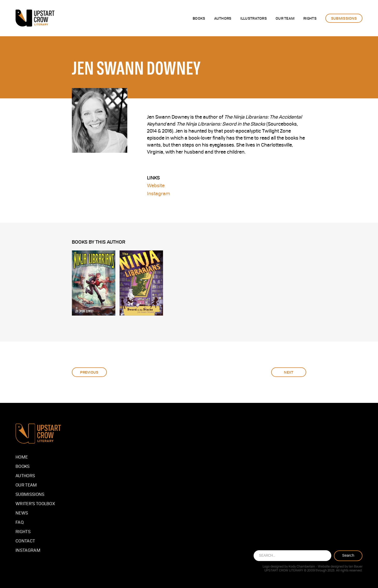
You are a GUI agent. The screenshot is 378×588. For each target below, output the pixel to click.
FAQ (20, 523)
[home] (35, 18)
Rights (23, 532)
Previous (89, 372)
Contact (25, 541)
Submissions (30, 495)
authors (223, 18)
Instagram (159, 194)
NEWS (22, 513)
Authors (25, 476)
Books (199, 18)
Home (22, 458)
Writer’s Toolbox (35, 504)
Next (289, 372)
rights (310, 18)
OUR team (285, 18)
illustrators (254, 18)
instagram (28, 551)
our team (26, 485)
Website (156, 186)
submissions (344, 18)
